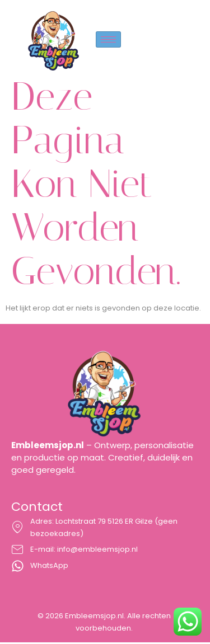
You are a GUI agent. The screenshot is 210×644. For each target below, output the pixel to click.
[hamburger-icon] (108, 39)
